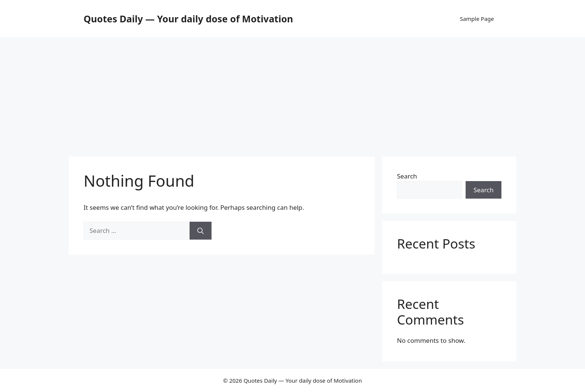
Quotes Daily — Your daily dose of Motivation (188, 19)
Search (407, 176)
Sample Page (477, 19)
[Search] (201, 231)
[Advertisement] (292, 93)
